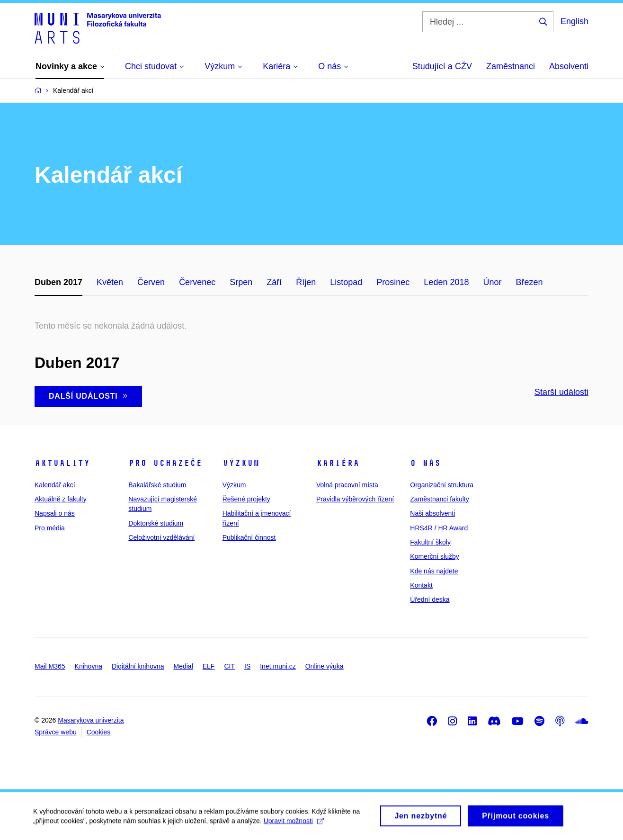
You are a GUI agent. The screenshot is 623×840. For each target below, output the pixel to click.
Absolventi (569, 66)
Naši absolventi (432, 513)
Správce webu (56, 732)
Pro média (50, 528)
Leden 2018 (446, 282)
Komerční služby (434, 556)
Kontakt (421, 585)
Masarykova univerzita (91, 720)
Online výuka (325, 666)
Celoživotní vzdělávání (161, 537)
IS (247, 666)
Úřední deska (430, 599)
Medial (183, 666)
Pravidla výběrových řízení (355, 499)
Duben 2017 (58, 282)
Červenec (197, 282)
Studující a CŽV (442, 66)
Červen (151, 282)
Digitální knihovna (138, 666)
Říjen (306, 282)
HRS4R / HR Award (439, 528)
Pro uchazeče (165, 463)
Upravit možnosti (294, 825)
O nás (425, 463)
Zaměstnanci (511, 66)
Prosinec (393, 282)
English (574, 21)
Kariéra (338, 463)
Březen (529, 282)
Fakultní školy (430, 542)
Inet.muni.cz (278, 666)
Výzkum (241, 463)
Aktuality (62, 463)
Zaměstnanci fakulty (440, 499)
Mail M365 (50, 666)
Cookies (99, 732)
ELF (209, 666)
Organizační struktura (442, 485)
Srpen (241, 282)
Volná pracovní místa (347, 485)
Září (274, 282)
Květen (110, 282)
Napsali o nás (55, 513)
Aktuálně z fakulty (61, 499)
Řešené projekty (246, 499)
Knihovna (89, 666)
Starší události (561, 392)
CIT (229, 666)
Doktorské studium (156, 523)
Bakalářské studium (157, 485)
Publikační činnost (249, 537)
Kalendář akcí (55, 485)
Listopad (346, 282)
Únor (492, 282)
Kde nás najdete (434, 571)
